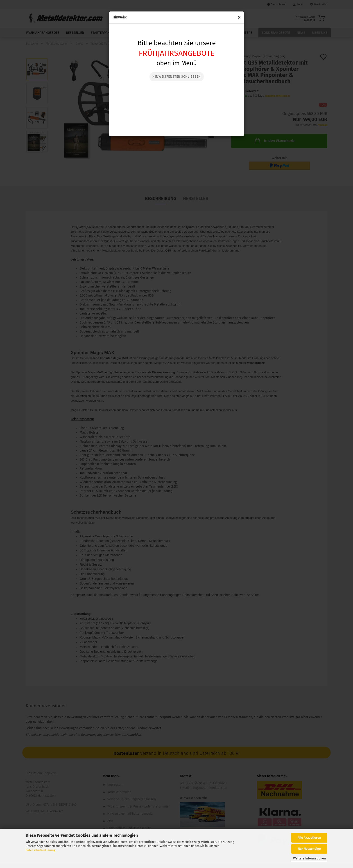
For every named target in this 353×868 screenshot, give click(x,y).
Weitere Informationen (309, 858)
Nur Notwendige (309, 849)
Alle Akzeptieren (309, 838)
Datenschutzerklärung (41, 850)
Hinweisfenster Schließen (177, 77)
